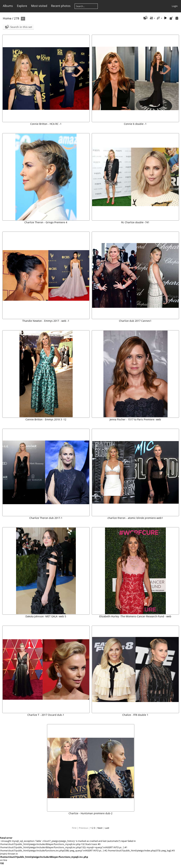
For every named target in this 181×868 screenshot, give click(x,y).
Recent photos (61, 6)
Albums (8, 6)
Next (100, 828)
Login (175, 6)
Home (7, 18)
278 (17, 18)
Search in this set (21, 27)
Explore (22, 6)
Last (107, 828)
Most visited (39, 6)
